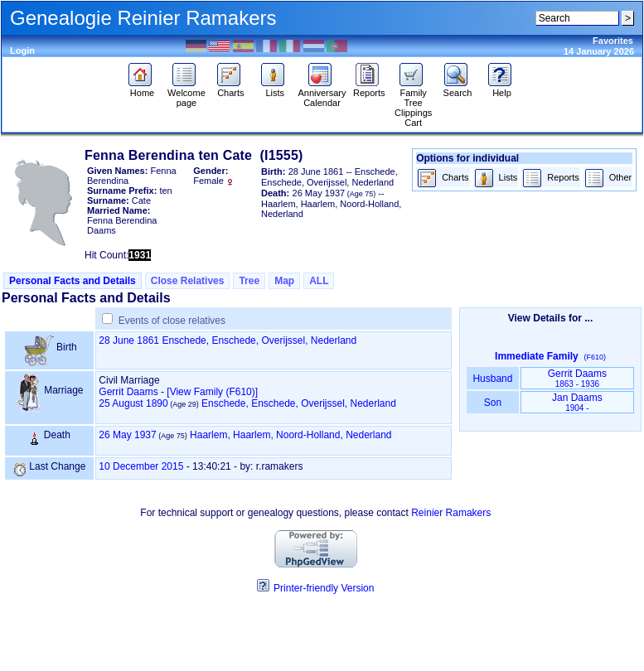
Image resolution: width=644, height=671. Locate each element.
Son (492, 403)
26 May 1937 (127, 435)
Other (608, 179)
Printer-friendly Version (324, 588)
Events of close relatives (172, 321)
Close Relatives (188, 281)
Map (284, 281)
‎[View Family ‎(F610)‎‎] (212, 392)
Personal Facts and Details (73, 281)
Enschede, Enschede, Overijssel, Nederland (259, 340)
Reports (369, 89)
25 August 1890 (133, 403)
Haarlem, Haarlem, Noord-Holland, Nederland (291, 435)
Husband (493, 379)
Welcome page (186, 94)
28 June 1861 (129, 340)
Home (142, 89)
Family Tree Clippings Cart (413, 104)
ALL (319, 281)
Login (22, 51)
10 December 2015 (141, 466)
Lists (275, 89)
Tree (249, 281)
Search (458, 89)
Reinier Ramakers (451, 513)
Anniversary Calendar (322, 94)
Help (502, 89)
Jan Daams (577, 402)
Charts (231, 89)
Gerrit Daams (128, 392)
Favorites (613, 41)
